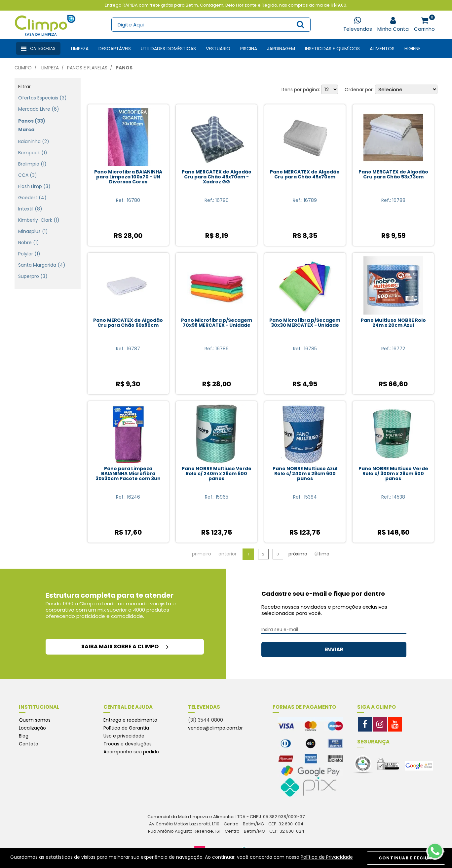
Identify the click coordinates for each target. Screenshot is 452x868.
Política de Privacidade (327, 857)
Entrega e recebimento (130, 720)
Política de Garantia (126, 728)
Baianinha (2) (34, 134)
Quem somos (35, 720)
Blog (24, 736)
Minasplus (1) (33, 224)
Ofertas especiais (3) (42, 91)
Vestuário (218, 49)
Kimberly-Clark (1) (39, 213)
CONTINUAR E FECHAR (406, 858)
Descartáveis (115, 49)
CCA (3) (28, 168)
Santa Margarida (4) (42, 258)
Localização (32, 728)
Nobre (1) (29, 236)
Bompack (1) (33, 146)
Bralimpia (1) (32, 157)
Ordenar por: (359, 90)
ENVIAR (334, 649)
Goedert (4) (32, 191)
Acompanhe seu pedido (131, 752)
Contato (29, 744)
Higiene (413, 49)
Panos (124, 68)
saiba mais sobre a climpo (125, 646)
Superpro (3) (33, 269)
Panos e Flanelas (87, 68)
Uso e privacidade (124, 736)
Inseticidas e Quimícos (332, 49)
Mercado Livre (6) (39, 102)
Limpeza (80, 49)
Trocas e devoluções (128, 744)
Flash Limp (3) (34, 179)
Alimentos (382, 49)
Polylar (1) (29, 247)
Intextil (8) (30, 202)
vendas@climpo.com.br (215, 728)
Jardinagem (281, 49)
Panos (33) (32, 114)
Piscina (249, 49)
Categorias (38, 49)
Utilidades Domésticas (168, 49)
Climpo (23, 68)
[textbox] (211, 25)
